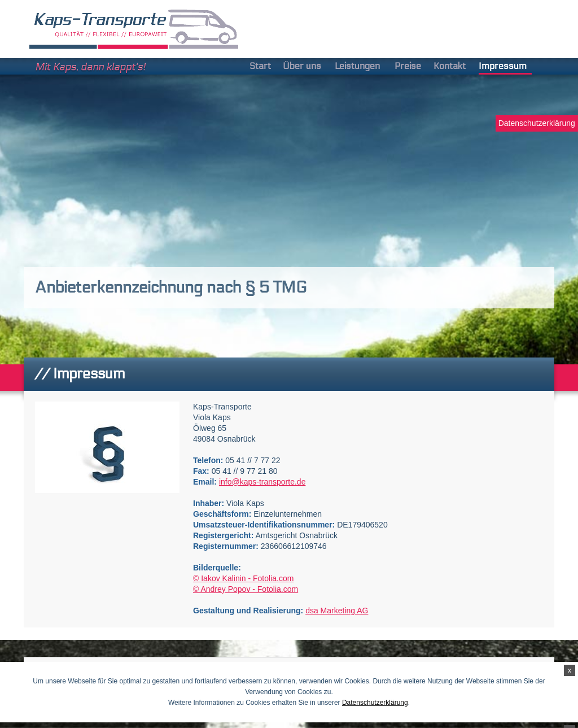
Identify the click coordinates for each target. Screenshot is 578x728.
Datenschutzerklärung (537, 123)
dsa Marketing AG (337, 611)
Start (260, 66)
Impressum (503, 66)
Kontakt (450, 66)
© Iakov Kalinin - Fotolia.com (243, 578)
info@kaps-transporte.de (262, 482)
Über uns (302, 66)
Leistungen (357, 66)
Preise (408, 66)
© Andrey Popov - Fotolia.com (246, 589)
